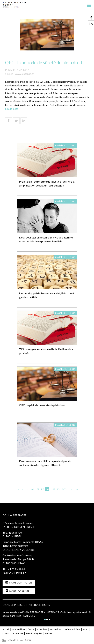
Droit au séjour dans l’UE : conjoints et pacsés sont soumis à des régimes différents (45, 463)
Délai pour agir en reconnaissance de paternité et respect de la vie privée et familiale (46, 239)
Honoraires (55, 629)
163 (42, 489)
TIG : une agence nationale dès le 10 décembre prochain (46, 351)
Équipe (31, 629)
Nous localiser (19, 591)
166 (58, 489)
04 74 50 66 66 (17, 569)
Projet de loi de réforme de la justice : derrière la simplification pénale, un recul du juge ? (47, 183)
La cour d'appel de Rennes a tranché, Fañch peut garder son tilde (47, 295)
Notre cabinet (19, 629)
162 (37, 489)
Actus (86, 629)
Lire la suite (12, 109)
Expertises (42, 629)
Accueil (6, 629)
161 (32, 489)
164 (48, 489)
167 (63, 489)
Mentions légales (34, 633)
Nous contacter (21, 583)
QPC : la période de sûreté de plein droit (42, 405)
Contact (6, 633)
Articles (49, 633)
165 (53, 489)
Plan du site (18, 633)
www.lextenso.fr (24, 74)
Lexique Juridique (72, 629)
